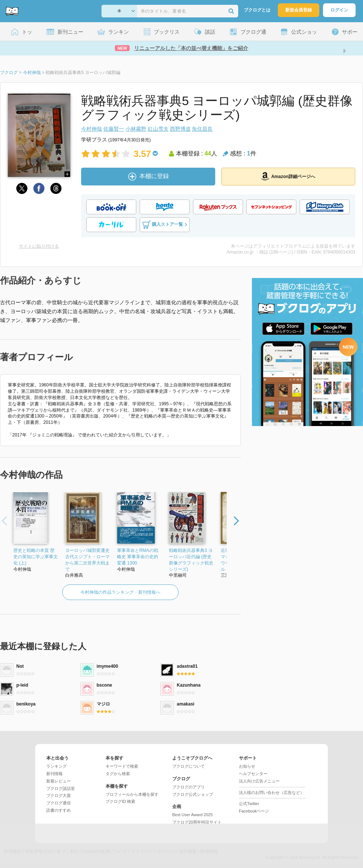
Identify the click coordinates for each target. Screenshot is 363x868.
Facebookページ (254, 811)
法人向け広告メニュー (259, 781)
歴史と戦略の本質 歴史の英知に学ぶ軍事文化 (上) (36, 557)
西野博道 (180, 129)
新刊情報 (54, 774)
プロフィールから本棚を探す (132, 794)
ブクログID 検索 (120, 801)
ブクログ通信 (59, 803)
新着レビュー (59, 781)
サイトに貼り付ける (39, 246)
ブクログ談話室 (61, 788)
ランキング (56, 766)
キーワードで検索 (122, 766)
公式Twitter (249, 804)
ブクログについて (189, 766)
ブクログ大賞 (59, 795)
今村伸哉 (91, 129)
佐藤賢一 (114, 129)
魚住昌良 (202, 129)
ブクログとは (257, 10)
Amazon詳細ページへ (288, 176)
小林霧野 (136, 129)
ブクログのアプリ (189, 787)
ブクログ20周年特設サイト (197, 822)
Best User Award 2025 (192, 815)
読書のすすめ (59, 810)
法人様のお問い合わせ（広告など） (272, 792)
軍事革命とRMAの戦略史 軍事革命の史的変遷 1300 (138, 557)
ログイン (339, 10)
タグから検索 (118, 774)
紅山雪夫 (158, 129)
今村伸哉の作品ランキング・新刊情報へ (120, 592)
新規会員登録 (299, 10)
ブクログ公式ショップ (193, 794)
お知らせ (247, 766)
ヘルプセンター (253, 774)
